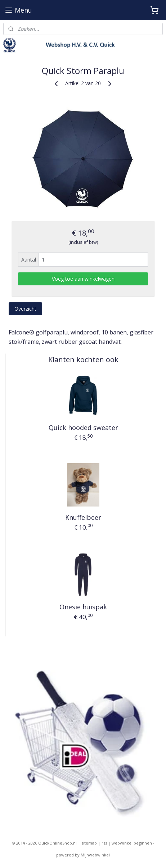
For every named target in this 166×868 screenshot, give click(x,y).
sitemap (89, 843)
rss (104, 843)
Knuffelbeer (83, 517)
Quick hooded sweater (83, 428)
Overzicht (25, 309)
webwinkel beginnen (132, 843)
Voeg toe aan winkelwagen (83, 279)
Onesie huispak (83, 607)
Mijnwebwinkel (95, 855)
